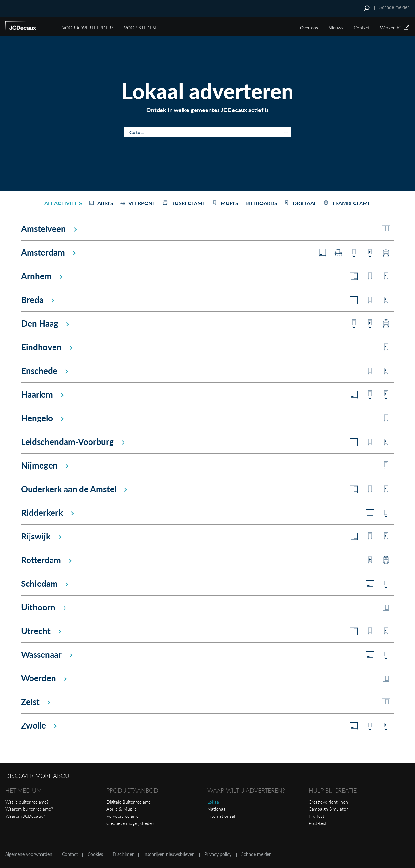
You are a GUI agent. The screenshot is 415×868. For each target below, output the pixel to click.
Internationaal (221, 816)
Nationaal (217, 809)
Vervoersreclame (123, 816)
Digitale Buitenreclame (129, 802)
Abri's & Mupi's (121, 809)
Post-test (318, 823)
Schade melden (395, 7)
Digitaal (300, 203)
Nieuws (336, 28)
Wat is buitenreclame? (27, 802)
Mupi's (225, 203)
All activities (63, 203)
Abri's (101, 203)
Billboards (261, 203)
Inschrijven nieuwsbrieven (169, 854)
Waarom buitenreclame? (29, 809)
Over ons (309, 28)
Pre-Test (316, 816)
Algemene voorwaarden (29, 854)
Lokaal (214, 802)
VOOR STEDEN (140, 28)
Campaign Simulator (328, 809)
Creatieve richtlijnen (328, 802)
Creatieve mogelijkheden (130, 823)
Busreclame (184, 203)
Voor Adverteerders (88, 28)
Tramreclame (347, 203)
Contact (362, 28)
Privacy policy (218, 854)
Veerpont (138, 203)
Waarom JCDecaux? (25, 816)
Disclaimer (123, 854)
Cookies (95, 854)
